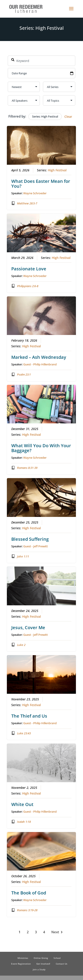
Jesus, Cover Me (28, 627)
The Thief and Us (29, 716)
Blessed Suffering (30, 539)
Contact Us (62, 964)
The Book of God (29, 893)
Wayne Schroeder (35, 193)
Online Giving (41, 958)
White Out (23, 804)
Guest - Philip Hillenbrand (40, 364)
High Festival (57, 170)
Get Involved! (43, 964)
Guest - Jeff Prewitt (36, 546)
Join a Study (39, 969)
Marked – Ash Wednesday (39, 357)
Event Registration (21, 964)
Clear (68, 117)
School (57, 958)
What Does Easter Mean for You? (41, 183)
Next (58, 932)
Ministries (23, 958)
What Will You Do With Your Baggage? (41, 448)
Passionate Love (29, 268)
